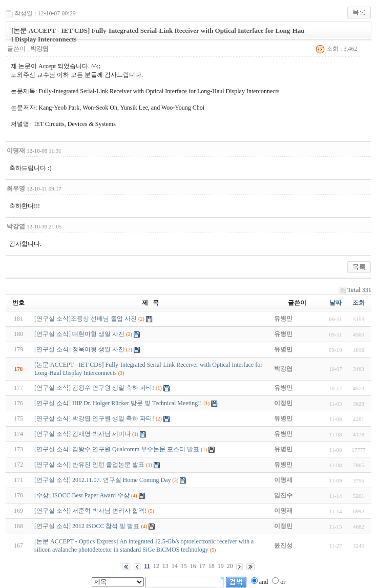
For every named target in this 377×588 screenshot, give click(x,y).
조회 (359, 303)
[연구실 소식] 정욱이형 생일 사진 (79, 349)
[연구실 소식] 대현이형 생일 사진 (79, 334)
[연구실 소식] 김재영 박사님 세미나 (82, 434)
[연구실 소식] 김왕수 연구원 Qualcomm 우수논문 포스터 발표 (117, 449)
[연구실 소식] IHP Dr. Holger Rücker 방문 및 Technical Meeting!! (118, 403)
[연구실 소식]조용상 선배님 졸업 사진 (86, 319)
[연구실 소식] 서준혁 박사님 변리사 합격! (90, 511)
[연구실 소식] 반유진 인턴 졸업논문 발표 (89, 465)
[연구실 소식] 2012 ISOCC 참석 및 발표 (87, 526)
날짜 (336, 303)
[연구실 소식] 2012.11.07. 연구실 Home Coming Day (103, 480)
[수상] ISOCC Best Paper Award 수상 (82, 495)
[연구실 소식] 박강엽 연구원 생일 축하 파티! (94, 418)
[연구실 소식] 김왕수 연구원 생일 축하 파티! (94, 388)
